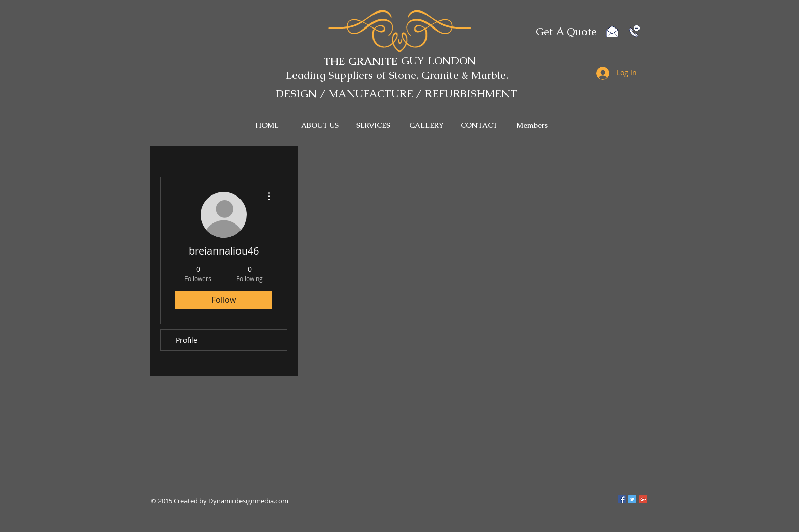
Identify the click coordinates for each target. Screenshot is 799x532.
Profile (187, 340)
